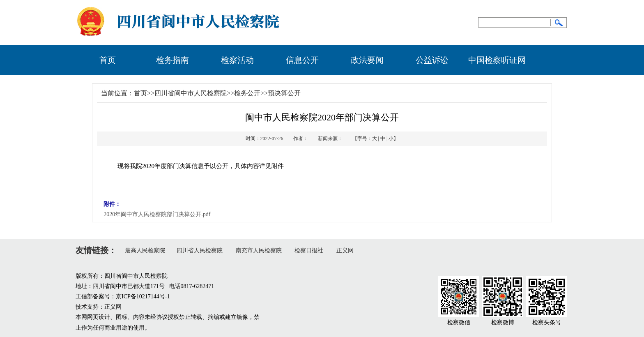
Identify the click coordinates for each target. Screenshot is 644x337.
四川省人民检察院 (200, 250)
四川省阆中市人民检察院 (191, 93)
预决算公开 (284, 93)
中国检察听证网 (497, 60)
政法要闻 (367, 60)
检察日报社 (309, 250)
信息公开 (302, 60)
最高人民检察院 (145, 250)
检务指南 (172, 60)
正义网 (345, 250)
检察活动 (237, 60)
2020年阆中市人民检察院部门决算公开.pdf (157, 214)
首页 (108, 60)
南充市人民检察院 (259, 250)
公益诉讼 (432, 60)
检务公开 (247, 93)
